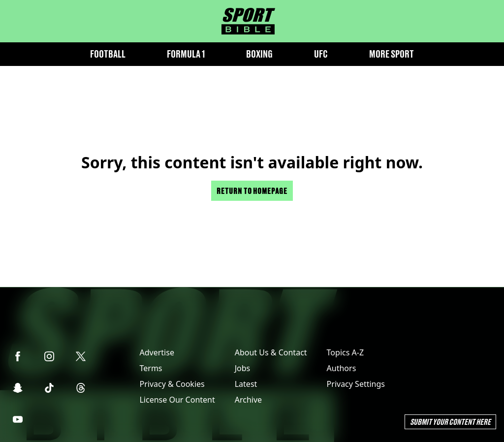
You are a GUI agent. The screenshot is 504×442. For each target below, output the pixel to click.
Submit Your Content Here (450, 422)
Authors (342, 368)
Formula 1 (186, 54)
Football (108, 54)
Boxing (259, 54)
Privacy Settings (356, 384)
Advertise (157, 352)
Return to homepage (252, 191)
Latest (246, 384)
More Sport (392, 54)
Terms (151, 368)
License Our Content (177, 400)
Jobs (243, 368)
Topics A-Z (345, 352)
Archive (248, 400)
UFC (321, 54)
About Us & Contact (271, 352)
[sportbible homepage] (248, 21)
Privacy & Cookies (172, 384)
